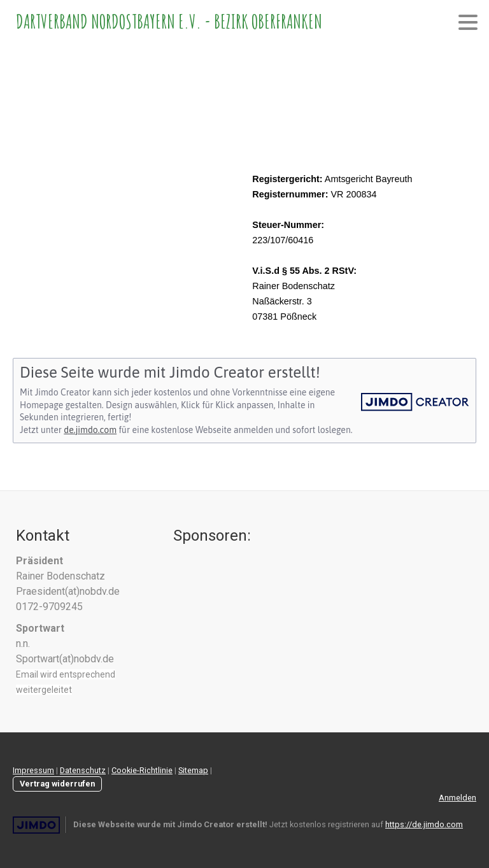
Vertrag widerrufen (57, 784)
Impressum (33, 770)
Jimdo (36, 825)
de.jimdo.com (90, 430)
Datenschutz (83, 770)
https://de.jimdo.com (424, 824)
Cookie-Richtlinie (142, 770)
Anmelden (457, 798)
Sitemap (193, 770)
